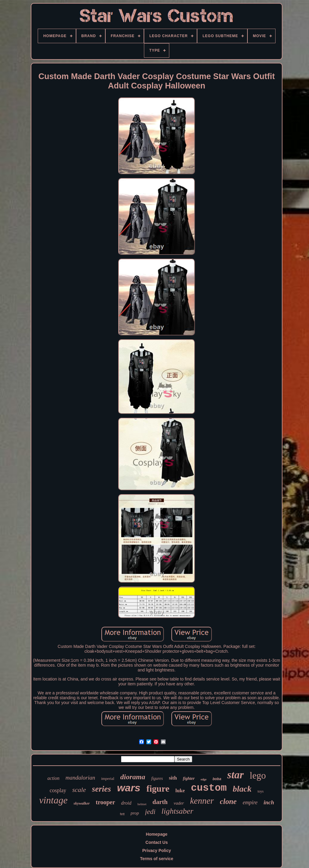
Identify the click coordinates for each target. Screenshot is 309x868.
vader (179, 803)
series (102, 789)
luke (180, 791)
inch (269, 802)
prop (135, 813)
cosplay (58, 790)
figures (157, 778)
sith (173, 778)
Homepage (157, 834)
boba (217, 779)
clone (228, 801)
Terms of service (157, 859)
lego (258, 775)
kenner (202, 801)
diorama (133, 777)
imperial (108, 778)
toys (261, 791)
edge (204, 779)
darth (160, 802)
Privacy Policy (157, 850)
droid (126, 803)
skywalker (82, 803)
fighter (189, 778)
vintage (53, 800)
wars (129, 788)
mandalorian (80, 778)
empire (250, 802)
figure (158, 788)
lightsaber (177, 811)
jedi (150, 812)
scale (79, 790)
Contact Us (157, 842)
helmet (142, 804)
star (235, 775)
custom (209, 788)
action (53, 778)
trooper (105, 802)
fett (122, 814)
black (242, 789)
